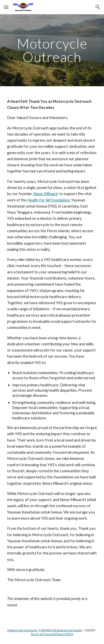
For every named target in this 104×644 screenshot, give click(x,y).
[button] (6, 7)
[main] (52, 50)
